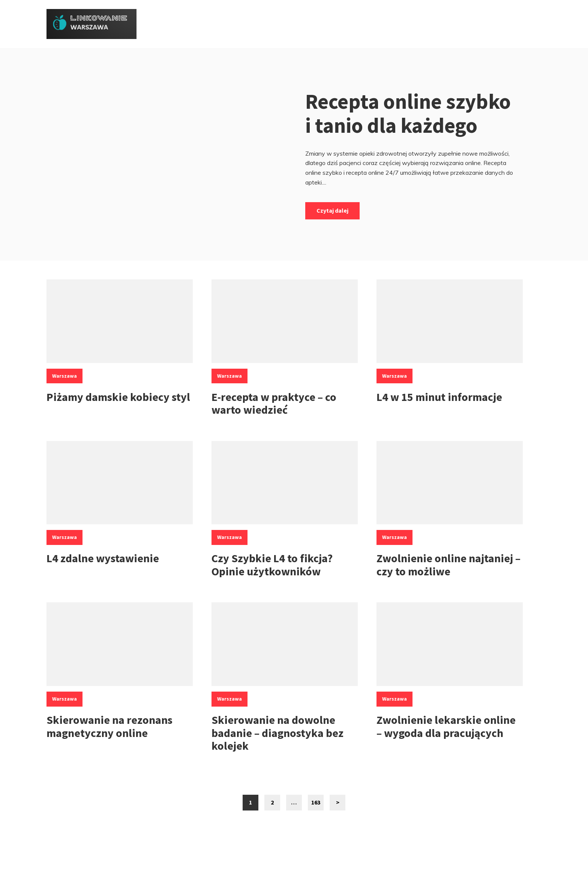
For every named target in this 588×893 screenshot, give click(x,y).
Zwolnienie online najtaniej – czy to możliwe (448, 565)
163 (317, 804)
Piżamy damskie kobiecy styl (118, 397)
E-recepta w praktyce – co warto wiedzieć (274, 403)
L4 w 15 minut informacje (439, 397)
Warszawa (64, 376)
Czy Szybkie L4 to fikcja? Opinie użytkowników (272, 565)
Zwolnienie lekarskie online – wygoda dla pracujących (446, 726)
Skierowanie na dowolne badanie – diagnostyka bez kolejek (277, 733)
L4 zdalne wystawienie (103, 558)
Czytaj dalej (332, 210)
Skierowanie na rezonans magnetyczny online (109, 726)
